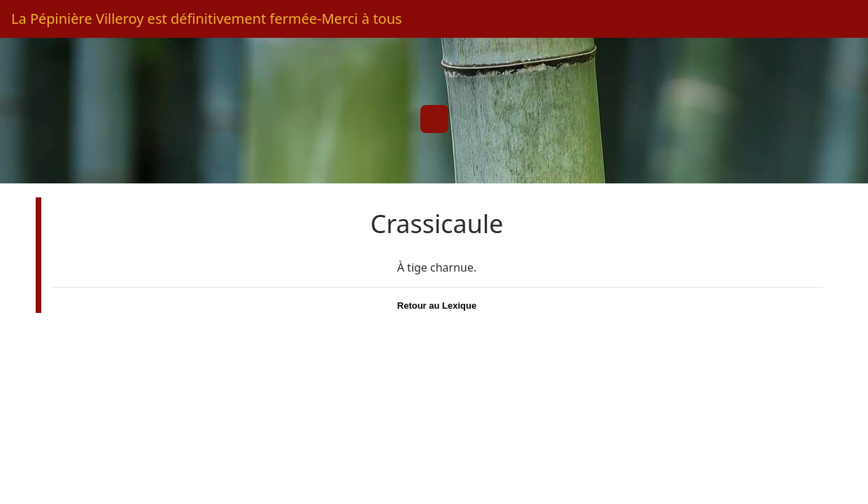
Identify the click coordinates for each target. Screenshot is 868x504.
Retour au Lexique (437, 306)
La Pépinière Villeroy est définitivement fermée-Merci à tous (207, 19)
